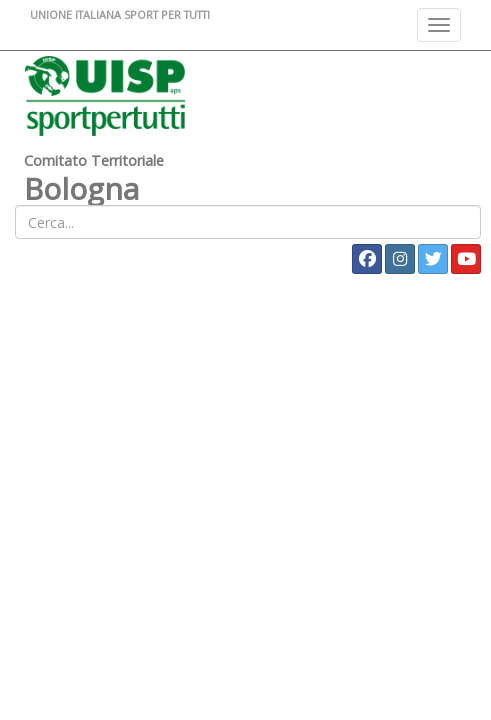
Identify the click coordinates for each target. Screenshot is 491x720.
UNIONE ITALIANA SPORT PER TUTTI (120, 14)
